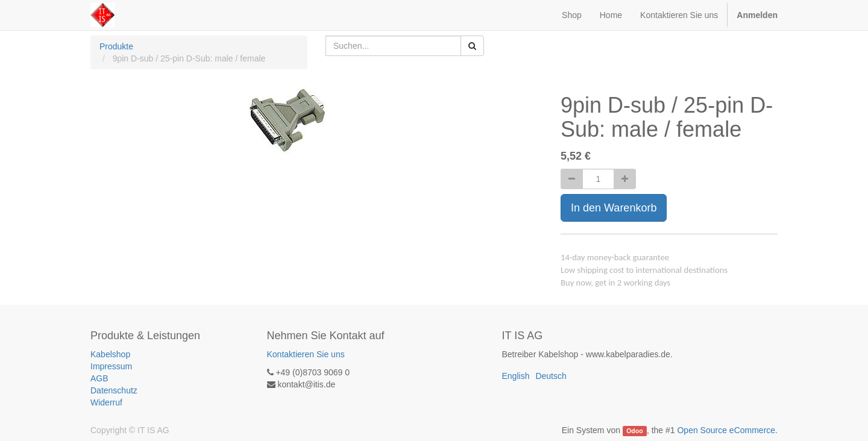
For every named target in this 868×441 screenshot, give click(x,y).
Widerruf (106, 402)
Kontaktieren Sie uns (306, 354)
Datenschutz (114, 390)
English (516, 376)
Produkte (116, 46)
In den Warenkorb (614, 208)
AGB (99, 378)
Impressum (111, 366)
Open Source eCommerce (726, 430)
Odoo (634, 431)
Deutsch (551, 376)
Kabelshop (110, 354)
